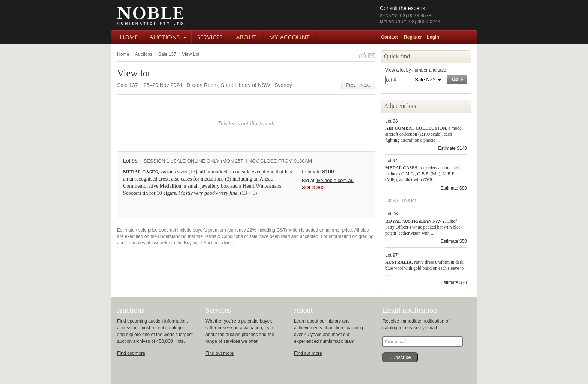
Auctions (168, 37)
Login (433, 37)
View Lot (190, 54)
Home (128, 37)
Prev (350, 85)
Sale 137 (167, 54)
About (247, 37)
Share (372, 55)
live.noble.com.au (335, 180)
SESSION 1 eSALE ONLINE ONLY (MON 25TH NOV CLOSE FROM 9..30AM (228, 161)
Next (366, 85)
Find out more (131, 353)
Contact (389, 37)
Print (362, 55)
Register (413, 37)
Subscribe (400, 357)
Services (211, 37)
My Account (290, 37)
